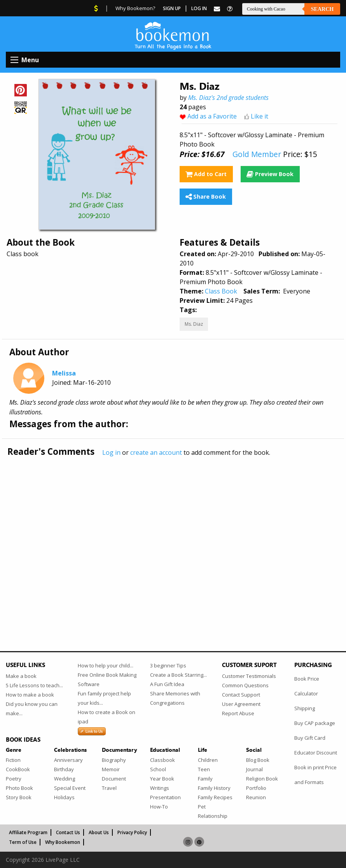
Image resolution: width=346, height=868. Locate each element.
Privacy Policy (132, 832)
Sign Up (172, 8)
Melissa (64, 373)
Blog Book (258, 760)
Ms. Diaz (194, 324)
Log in (111, 452)
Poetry (14, 779)
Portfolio (256, 788)
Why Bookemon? (135, 8)
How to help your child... (106, 665)
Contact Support (241, 695)
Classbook (163, 760)
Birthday (64, 769)
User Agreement (241, 704)
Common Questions (245, 685)
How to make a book (30, 695)
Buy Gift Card (310, 738)
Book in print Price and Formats (315, 775)
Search (322, 9)
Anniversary (68, 760)
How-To (159, 807)
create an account (156, 452)
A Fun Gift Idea (167, 684)
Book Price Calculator (307, 686)
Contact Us (68, 832)
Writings (160, 788)
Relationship (213, 816)
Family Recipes (215, 797)
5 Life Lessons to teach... (34, 685)
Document (114, 779)
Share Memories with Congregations (175, 698)
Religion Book (262, 779)
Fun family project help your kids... (104, 698)
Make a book (21, 676)
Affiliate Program (28, 832)
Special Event (70, 788)
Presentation (165, 797)
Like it (259, 116)
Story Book (19, 797)
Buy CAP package (315, 723)
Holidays (64, 797)
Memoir (111, 769)
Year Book (162, 779)
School (158, 769)
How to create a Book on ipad (107, 717)
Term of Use (23, 842)
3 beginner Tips (168, 665)
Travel (109, 788)
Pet (202, 807)
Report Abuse (238, 713)
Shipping (305, 708)
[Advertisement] (173, 538)
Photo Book (19, 788)
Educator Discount (316, 753)
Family (205, 779)
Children (208, 760)
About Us (99, 832)
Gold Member (257, 154)
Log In (199, 8)
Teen (204, 769)
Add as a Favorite (212, 116)
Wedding (65, 779)
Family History (214, 788)
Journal (254, 769)
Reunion (256, 797)
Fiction (13, 760)
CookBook (18, 769)
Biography (114, 760)
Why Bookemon (63, 842)
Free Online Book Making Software (107, 679)
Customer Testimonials (249, 676)
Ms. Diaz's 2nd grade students (228, 98)
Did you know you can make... (32, 709)
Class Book (221, 291)
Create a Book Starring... (178, 675)
